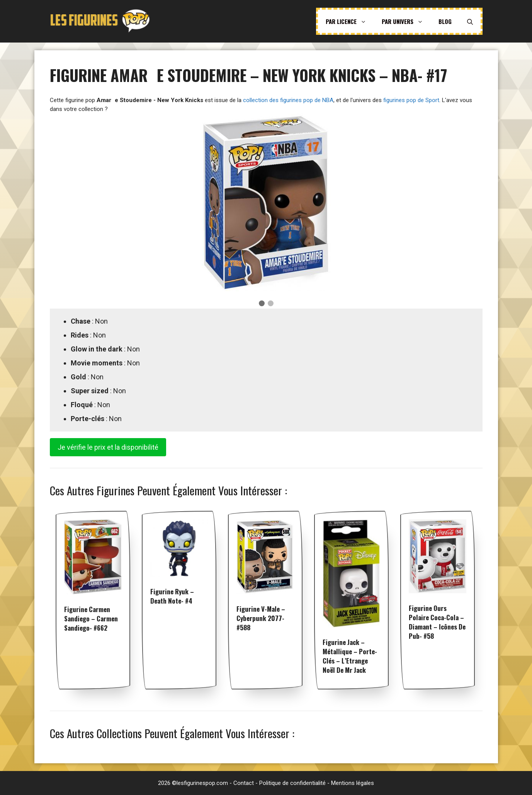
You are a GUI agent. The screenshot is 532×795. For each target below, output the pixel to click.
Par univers (406, 21)
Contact (244, 783)
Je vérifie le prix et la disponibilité (108, 447)
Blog (445, 21)
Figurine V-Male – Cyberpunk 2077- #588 (261, 618)
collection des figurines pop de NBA (288, 100)
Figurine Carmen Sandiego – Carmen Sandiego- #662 (91, 618)
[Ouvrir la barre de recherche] (470, 21)
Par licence (350, 21)
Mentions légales (353, 783)
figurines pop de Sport (411, 100)
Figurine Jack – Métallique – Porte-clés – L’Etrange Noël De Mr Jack (350, 656)
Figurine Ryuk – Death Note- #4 (172, 596)
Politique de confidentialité (292, 783)
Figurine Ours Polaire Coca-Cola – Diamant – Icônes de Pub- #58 (437, 622)
